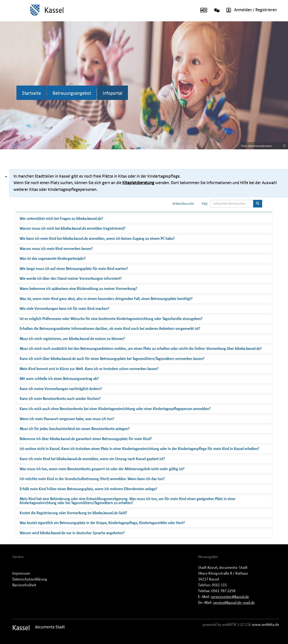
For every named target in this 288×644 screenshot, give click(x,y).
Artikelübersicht (183, 204)
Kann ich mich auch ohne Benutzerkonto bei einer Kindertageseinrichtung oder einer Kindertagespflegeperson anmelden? (115, 409)
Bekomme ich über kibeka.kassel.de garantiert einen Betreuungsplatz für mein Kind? (86, 439)
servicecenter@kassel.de (230, 597)
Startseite (31, 93)
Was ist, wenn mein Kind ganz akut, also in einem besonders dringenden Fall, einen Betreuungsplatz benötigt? (106, 299)
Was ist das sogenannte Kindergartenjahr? (53, 259)
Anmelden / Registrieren (250, 10)
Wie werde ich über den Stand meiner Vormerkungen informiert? (71, 279)
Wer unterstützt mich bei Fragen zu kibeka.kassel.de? (61, 219)
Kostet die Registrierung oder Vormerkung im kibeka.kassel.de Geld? (73, 513)
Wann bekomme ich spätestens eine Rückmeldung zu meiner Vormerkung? (78, 289)
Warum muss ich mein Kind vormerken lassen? (56, 249)
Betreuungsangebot (72, 93)
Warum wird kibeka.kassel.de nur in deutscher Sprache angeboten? (72, 533)
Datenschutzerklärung (30, 579)
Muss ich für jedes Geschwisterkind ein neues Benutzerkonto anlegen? (75, 429)
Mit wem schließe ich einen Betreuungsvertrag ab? (59, 379)
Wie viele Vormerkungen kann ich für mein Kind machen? (64, 309)
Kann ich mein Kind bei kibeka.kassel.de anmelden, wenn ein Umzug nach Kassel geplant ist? (92, 459)
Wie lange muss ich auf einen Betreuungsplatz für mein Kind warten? (74, 269)
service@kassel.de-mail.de (234, 603)
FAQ (205, 204)
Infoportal (113, 93)
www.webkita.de (266, 625)
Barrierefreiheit (24, 585)
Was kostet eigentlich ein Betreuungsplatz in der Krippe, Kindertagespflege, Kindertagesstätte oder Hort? (102, 523)
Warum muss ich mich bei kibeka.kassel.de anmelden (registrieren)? (72, 229)
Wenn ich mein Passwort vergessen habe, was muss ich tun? (67, 419)
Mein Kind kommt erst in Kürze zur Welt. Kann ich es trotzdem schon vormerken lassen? (89, 369)
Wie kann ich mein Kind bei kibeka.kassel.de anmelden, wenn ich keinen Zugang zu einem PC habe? (97, 239)
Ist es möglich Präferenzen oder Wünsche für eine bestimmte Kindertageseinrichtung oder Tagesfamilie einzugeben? (111, 319)
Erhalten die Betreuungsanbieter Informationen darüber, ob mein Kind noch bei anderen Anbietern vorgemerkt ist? (110, 329)
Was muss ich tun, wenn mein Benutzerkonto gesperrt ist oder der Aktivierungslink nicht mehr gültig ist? (102, 469)
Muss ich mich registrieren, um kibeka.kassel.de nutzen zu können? (72, 339)
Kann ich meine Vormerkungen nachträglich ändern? (61, 389)
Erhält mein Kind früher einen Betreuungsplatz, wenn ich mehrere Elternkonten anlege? (88, 489)
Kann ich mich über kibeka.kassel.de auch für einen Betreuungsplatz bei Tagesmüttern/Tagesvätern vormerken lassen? (112, 359)
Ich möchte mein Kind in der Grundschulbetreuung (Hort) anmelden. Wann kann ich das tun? (92, 479)
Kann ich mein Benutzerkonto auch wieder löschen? (60, 399)
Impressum (21, 573)
